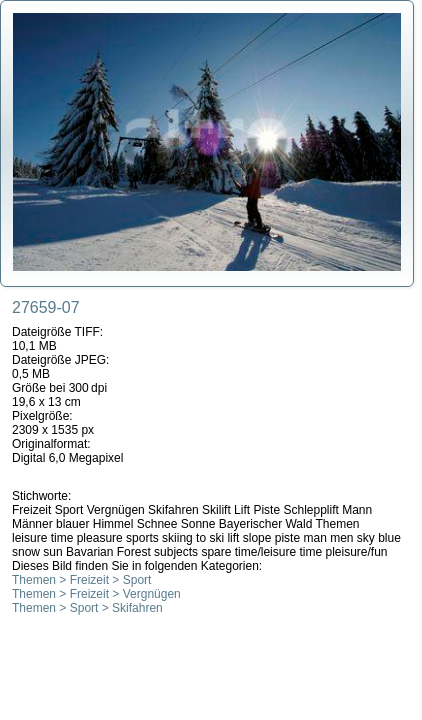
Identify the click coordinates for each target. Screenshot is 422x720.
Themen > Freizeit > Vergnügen (96, 594)
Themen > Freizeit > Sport (81, 580)
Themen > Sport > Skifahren (87, 608)
